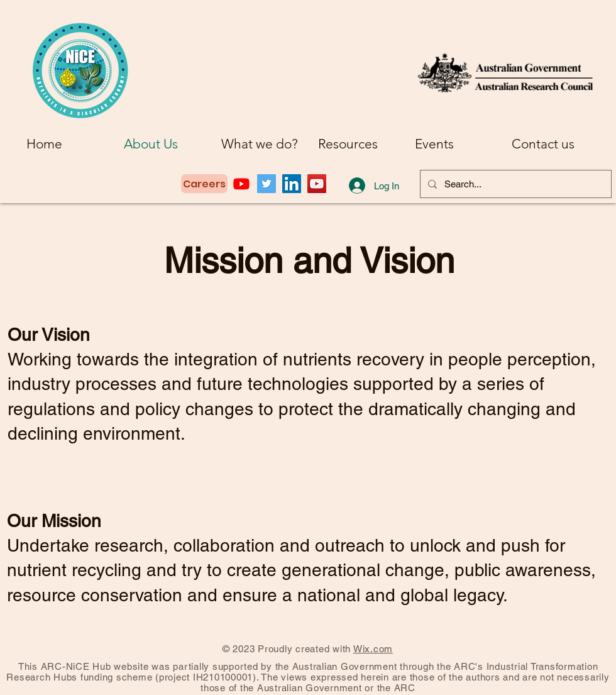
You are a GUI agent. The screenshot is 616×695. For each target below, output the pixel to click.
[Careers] (204, 184)
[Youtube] (241, 184)
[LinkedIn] (292, 184)
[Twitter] (267, 184)
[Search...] (514, 184)
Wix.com (373, 649)
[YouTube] (317, 184)
